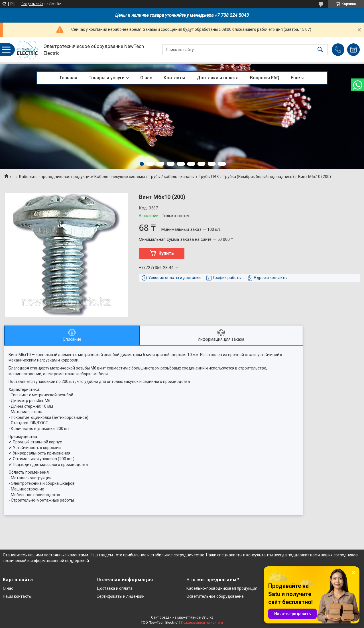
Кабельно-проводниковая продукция (222, 588)
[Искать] (320, 50)
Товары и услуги (107, 78)
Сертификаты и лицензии (121, 596)
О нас (146, 78)
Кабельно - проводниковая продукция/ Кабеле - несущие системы (82, 177)
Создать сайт (32, 4)
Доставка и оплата (218, 78)
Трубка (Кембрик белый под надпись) (258, 177)
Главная (69, 78)
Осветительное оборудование (215, 596)
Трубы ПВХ (209, 177)
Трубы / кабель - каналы (172, 177)
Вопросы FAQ (265, 78)
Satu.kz (207, 617)
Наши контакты (17, 596)
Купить (166, 253)
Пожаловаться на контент (202, 623)
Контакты (174, 78)
